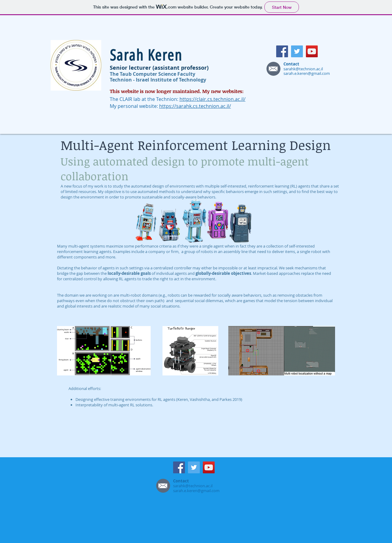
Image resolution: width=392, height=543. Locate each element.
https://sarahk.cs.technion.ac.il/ (195, 106)
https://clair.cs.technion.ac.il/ (213, 99)
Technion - (123, 80)
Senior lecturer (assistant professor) (159, 68)
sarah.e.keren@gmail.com (307, 73)
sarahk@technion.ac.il (303, 69)
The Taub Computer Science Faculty (152, 74)
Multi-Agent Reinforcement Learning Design (196, 145)
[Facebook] (282, 51)
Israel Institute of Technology (171, 80)
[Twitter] (297, 51)
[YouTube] (312, 51)
